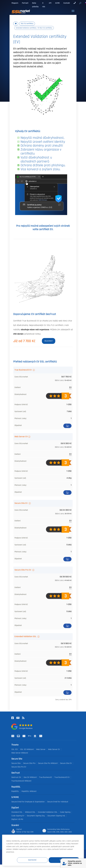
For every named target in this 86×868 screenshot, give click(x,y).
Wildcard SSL (30, 812)
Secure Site (16, 763)
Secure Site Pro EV (23, 570)
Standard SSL (17, 812)
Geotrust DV (16, 777)
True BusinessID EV (23, 370)
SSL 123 (14, 749)
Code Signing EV (18, 816)
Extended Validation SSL (26, 636)
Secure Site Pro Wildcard (48, 763)
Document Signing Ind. (56, 816)
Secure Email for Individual (58, 802)
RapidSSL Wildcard (29, 791)
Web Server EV (21, 437)
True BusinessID (45, 777)
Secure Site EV (21, 503)
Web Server (41, 749)
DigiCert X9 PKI (17, 819)
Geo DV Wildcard (30, 777)
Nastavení (34, 860)
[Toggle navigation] (73, 11)
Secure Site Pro (29, 763)
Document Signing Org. (36, 816)
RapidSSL (15, 791)
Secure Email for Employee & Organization (28, 802)
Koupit (67, 426)
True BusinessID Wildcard (21, 781)
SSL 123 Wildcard (27, 749)
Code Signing (65, 812)
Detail (67, 693)
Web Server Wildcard (20, 753)
